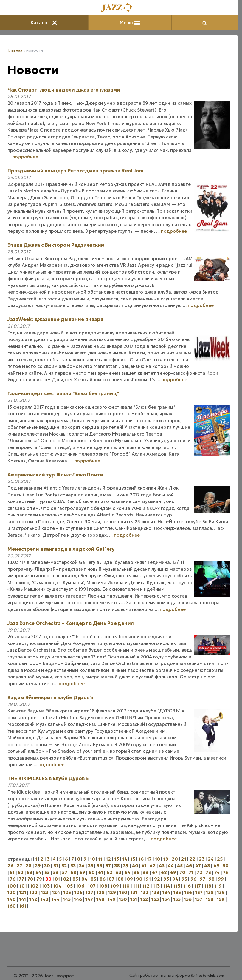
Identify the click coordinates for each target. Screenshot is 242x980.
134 (166, 892)
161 (23, 906)
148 (100, 899)
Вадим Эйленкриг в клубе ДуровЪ (50, 697)
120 (12, 892)
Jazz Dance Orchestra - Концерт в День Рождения (71, 623)
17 (149, 859)
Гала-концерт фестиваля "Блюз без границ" (63, 393)
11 (100, 859)
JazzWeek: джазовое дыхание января (55, 319)
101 (23, 886)
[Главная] (119, 8)
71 (191, 872)
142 (33, 899)
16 (141, 859)
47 (198, 866)
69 (173, 872)
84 (84, 879)
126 (78, 892)
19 (166, 859)
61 (101, 872)
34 (82, 866)
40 (135, 866)
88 (121, 879)
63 (118, 872)
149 (112, 899)
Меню (130, 23)
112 (146, 886)
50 (226, 866)
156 (188, 899)
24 (211, 859)
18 (158, 859)
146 (78, 899)
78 (30, 879)
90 (139, 879)
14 (125, 859)
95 (184, 879)
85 (93, 879)
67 (155, 872)
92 (157, 879)
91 (148, 879)
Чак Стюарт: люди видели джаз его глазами (64, 90)
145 (67, 899)
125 (67, 892)
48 (207, 866)
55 (47, 872)
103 (46, 886)
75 (225, 872)
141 (23, 899)
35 (91, 866)
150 (123, 899)
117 (197, 886)
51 (12, 872)
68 (164, 872)
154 (166, 899)
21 (184, 859)
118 (208, 886)
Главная (15, 50)
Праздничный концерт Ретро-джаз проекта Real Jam (75, 171)
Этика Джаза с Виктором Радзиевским (56, 245)
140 (12, 899)
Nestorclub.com (210, 975)
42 (153, 866)
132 (145, 892)
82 (66, 879)
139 (221, 892)
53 (30, 872)
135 (177, 892)
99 (221, 879)
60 (92, 872)
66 (146, 872)
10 (92, 859)
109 (115, 886)
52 (21, 872)
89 (130, 879)
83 (75, 879)
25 (220, 859)
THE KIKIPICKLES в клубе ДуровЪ (48, 778)
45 (180, 866)
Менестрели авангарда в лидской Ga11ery (61, 549)
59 (82, 872)
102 (34, 886)
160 (12, 906)
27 (20, 866)
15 (133, 859)
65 (137, 872)
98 (212, 879)
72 (200, 872)
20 (175, 859)
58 (73, 872)
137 (199, 892)
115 (177, 886)
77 (21, 879)
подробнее (25, 157)
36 (99, 866)
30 (47, 866)
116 (187, 886)
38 (117, 866)
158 (210, 899)
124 (56, 892)
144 (56, 899)
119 (218, 886)
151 (134, 899)
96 (193, 879)
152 (144, 899)
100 (12, 886)
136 (188, 892)
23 (202, 859)
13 (117, 859)
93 (166, 879)
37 (108, 866)
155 (177, 899)
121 (23, 892)
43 (162, 866)
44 (171, 866)
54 (38, 872)
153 (155, 899)
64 (128, 872)
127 (89, 892)
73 (208, 872)
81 (57, 879)
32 (64, 866)
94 (175, 879)
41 (144, 866)
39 (126, 866)
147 (89, 899)
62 (109, 872)
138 (210, 892)
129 (112, 892)
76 (13, 879)
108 (103, 886)
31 (56, 866)
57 (65, 872)
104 (57, 886)
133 (155, 892)
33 (73, 866)
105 (69, 886)
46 (189, 866)
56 (56, 872)
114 (167, 886)
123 (45, 892)
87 (112, 879)
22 (193, 859)
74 (217, 872)
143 (44, 899)
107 (92, 886)
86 (103, 879)
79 (39, 879)
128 (101, 892)
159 (221, 899)
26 (10, 866)
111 (136, 886)
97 (203, 879)
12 (108, 859)
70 (182, 872)
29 (38, 866)
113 (156, 886)
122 (34, 892)
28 (29, 866)
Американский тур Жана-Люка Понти (55, 475)
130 (123, 892)
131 (134, 892)
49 (216, 866)
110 (126, 886)
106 (80, 886)
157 (199, 899)
